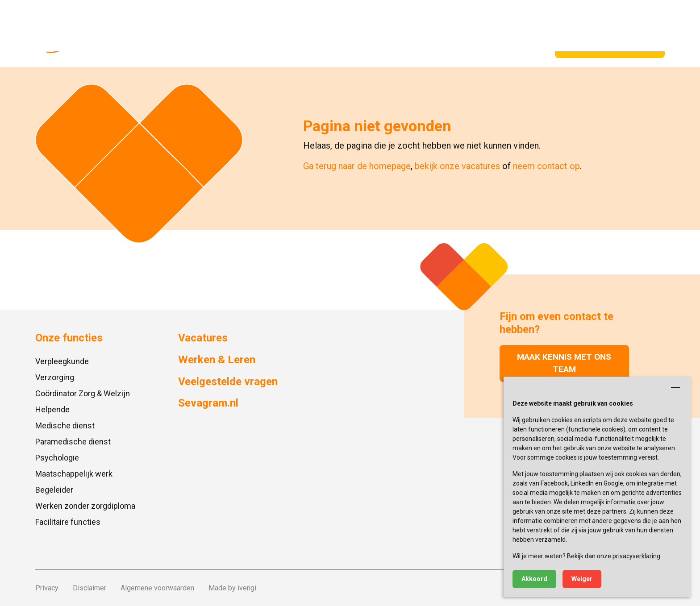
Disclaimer (90, 588)
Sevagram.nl (158, 13)
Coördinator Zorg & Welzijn (83, 393)
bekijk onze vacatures (457, 166)
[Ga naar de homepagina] (77, 33)
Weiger (582, 579)
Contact (307, 13)
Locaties (201, 13)
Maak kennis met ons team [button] (564, 363)
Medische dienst (65, 425)
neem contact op (546, 166)
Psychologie (57, 458)
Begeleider (54, 490)
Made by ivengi (232, 588)
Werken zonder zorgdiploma (85, 506)
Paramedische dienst (73, 442)
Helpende (52, 409)
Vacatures (234, 47)
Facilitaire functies (68, 522)
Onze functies (168, 47)
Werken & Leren (395, 47)
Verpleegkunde (62, 361)
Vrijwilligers (467, 47)
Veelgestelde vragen (254, 13)
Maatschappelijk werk (74, 474)
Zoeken (647, 13)
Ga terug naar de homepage (357, 166)
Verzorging (55, 377)
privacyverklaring (636, 556)
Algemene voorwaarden (157, 588)
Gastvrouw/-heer (314, 47)
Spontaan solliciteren (610, 47)
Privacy (47, 588)
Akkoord (534, 579)
